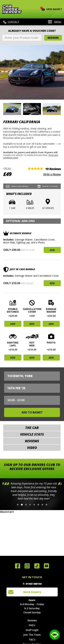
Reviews (32, 620)
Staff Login (32, 630)
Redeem (53, 38)
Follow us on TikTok (37, 566)
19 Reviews (53, 169)
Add (52, 250)
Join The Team (32, 635)
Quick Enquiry (32, 592)
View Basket (52, 9)
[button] (18, 505)
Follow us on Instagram (27, 566)
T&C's (32, 639)
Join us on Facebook (18, 566)
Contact (11, 22)
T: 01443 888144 (32, 584)
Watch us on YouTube (46, 566)
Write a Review (52, 174)
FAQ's (32, 625)
